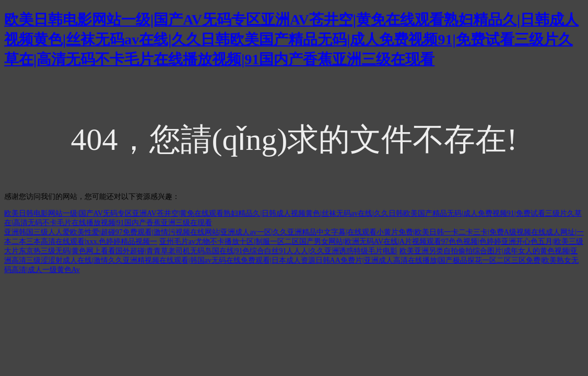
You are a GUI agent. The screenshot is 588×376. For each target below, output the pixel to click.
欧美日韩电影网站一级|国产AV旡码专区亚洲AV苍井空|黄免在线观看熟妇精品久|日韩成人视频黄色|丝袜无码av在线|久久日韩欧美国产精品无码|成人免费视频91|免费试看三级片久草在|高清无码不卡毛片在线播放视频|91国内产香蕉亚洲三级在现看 (291, 39)
